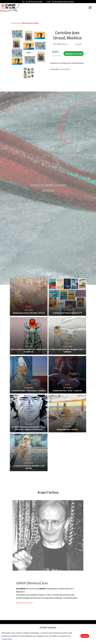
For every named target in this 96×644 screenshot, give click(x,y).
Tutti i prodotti (25, 23)
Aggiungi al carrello (74, 54)
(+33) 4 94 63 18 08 (34, 1)
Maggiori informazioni (24, 603)
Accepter (85, 636)
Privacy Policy (7, 639)
